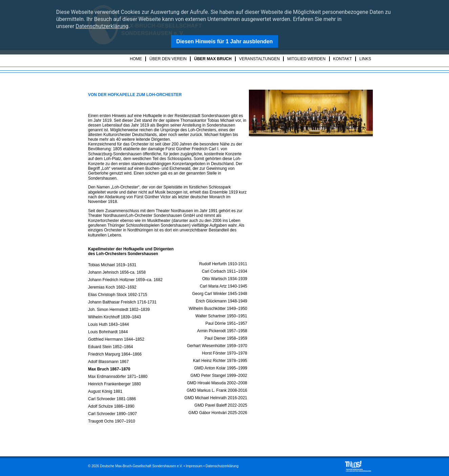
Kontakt (343, 59)
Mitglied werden (306, 59)
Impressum (194, 466)
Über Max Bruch (213, 59)
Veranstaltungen (259, 59)
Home (136, 59)
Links (365, 59)
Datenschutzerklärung (102, 26)
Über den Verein (168, 59)
